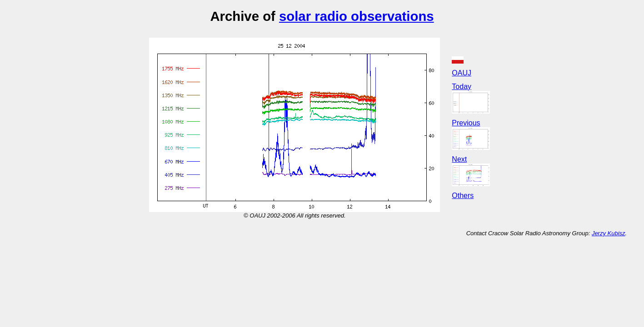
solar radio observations (357, 16)
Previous (466, 123)
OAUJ (462, 73)
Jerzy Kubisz (609, 233)
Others (463, 196)
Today (462, 87)
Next (459, 159)
